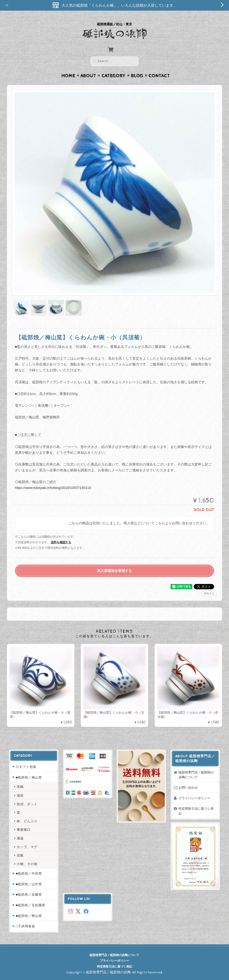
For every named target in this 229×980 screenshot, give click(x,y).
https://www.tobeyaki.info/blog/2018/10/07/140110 (53, 488)
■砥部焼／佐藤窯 (29, 894)
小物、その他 (27, 864)
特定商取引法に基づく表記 (196, 811)
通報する (209, 593)
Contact (159, 76)
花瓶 (20, 855)
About (88, 76)
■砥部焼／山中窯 (29, 884)
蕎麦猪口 (24, 829)
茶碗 (20, 787)
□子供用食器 (25, 926)
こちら (160, 523)
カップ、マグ (27, 847)
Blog (137, 76)
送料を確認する (61, 542)
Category (114, 76)
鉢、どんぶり (27, 821)
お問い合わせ (188, 787)
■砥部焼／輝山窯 (29, 916)
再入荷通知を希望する (114, 571)
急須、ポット (27, 804)
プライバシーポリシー (194, 798)
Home (68, 76)
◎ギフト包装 (26, 767)
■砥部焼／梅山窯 (29, 777)
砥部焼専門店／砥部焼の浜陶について (196, 775)
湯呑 (20, 795)
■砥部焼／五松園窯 (31, 905)
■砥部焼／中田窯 (29, 873)
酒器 (20, 838)
